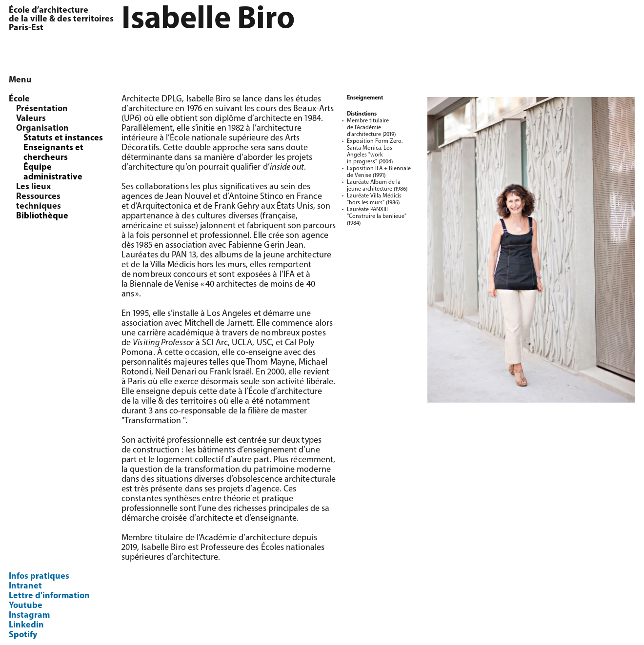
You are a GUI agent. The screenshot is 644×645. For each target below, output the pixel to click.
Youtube (26, 606)
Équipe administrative (53, 172)
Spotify (23, 635)
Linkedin (26, 625)
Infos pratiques (39, 577)
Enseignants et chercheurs (53, 153)
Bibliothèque (42, 216)
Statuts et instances (63, 138)
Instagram (29, 616)
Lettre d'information (49, 596)
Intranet (25, 586)
